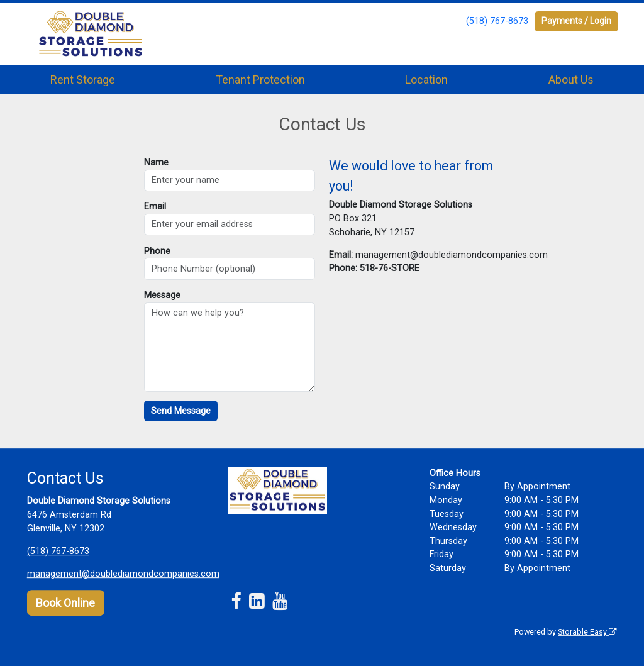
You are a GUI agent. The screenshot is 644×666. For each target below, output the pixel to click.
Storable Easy (587, 632)
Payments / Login (576, 21)
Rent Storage (83, 80)
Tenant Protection (260, 80)
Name (156, 163)
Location (426, 80)
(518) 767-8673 (497, 21)
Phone (157, 251)
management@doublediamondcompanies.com (123, 574)
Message (162, 295)
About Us (571, 80)
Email (155, 207)
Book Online (65, 603)
